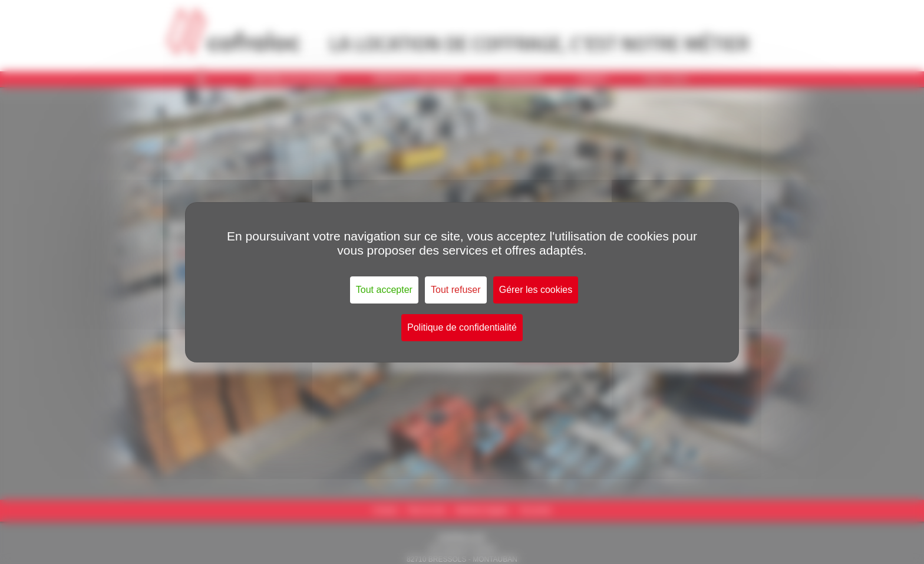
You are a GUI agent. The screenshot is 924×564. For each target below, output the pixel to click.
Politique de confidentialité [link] (462, 327)
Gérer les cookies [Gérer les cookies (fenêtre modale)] (536, 290)
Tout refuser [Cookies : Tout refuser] (456, 290)
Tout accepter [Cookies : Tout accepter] (384, 290)
